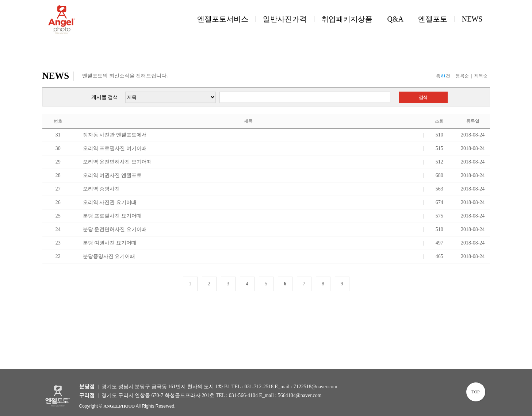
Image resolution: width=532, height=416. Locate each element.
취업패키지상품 (347, 19)
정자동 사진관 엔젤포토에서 (115, 135)
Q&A (395, 19)
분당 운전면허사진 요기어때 (115, 229)
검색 (423, 97)
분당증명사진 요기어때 (109, 256)
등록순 (462, 76)
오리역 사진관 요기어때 (110, 202)
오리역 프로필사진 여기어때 (115, 148)
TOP (475, 392)
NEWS (472, 19)
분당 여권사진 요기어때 (110, 243)
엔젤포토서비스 (223, 19)
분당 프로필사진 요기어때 (112, 216)
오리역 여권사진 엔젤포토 (112, 175)
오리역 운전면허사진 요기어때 (117, 162)
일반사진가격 (285, 19)
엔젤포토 (433, 19)
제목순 (481, 76)
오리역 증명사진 (102, 189)
